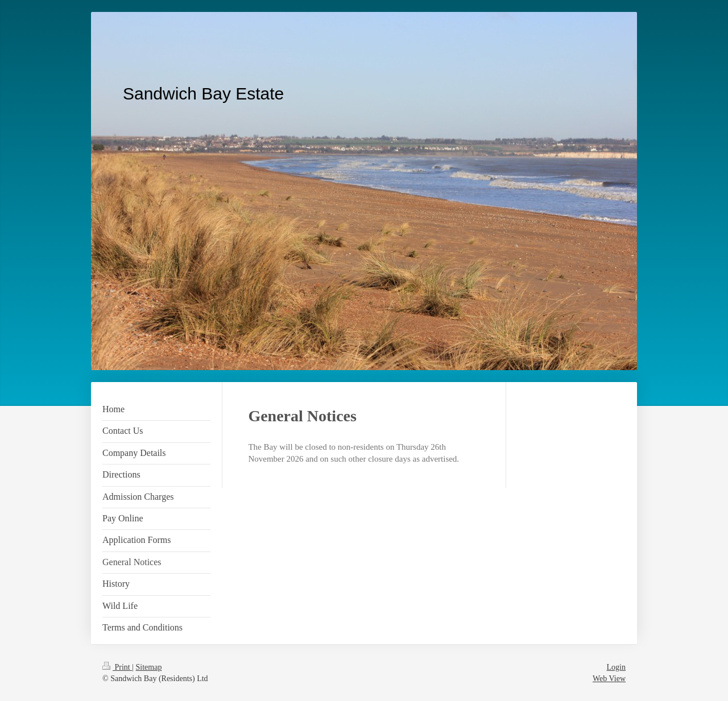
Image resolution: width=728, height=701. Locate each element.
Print (117, 667)
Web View (609, 679)
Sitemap (149, 667)
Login (616, 667)
